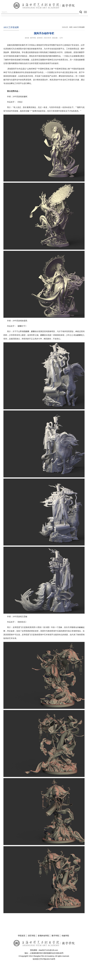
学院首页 (22, 936)
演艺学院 (32, 936)
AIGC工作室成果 (79, 27)
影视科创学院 (43, 936)
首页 (71, 27)
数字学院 (55, 936)
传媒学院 (65, 936)
